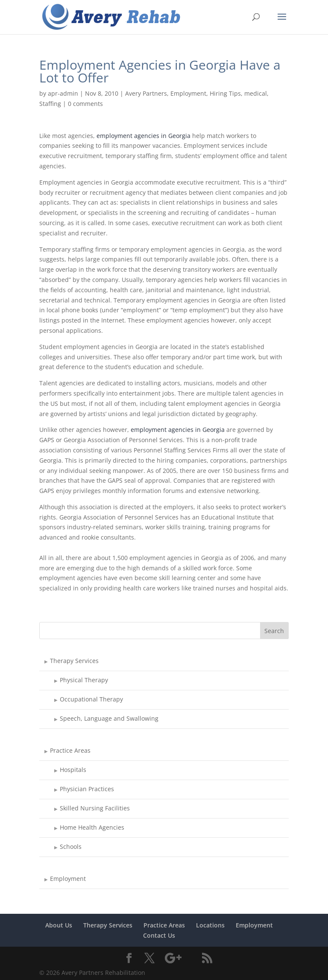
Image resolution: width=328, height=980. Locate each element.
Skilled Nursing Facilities (95, 808)
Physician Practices (87, 789)
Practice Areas (70, 750)
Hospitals (73, 770)
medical (256, 93)
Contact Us (159, 935)
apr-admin (63, 93)
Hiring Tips (225, 93)
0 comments (85, 104)
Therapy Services (74, 661)
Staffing (50, 104)
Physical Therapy (84, 680)
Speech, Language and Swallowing (109, 718)
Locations (210, 925)
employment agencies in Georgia (143, 136)
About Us (59, 925)
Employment (188, 93)
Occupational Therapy (91, 699)
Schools (71, 846)
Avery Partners (146, 93)
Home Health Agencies (92, 827)
